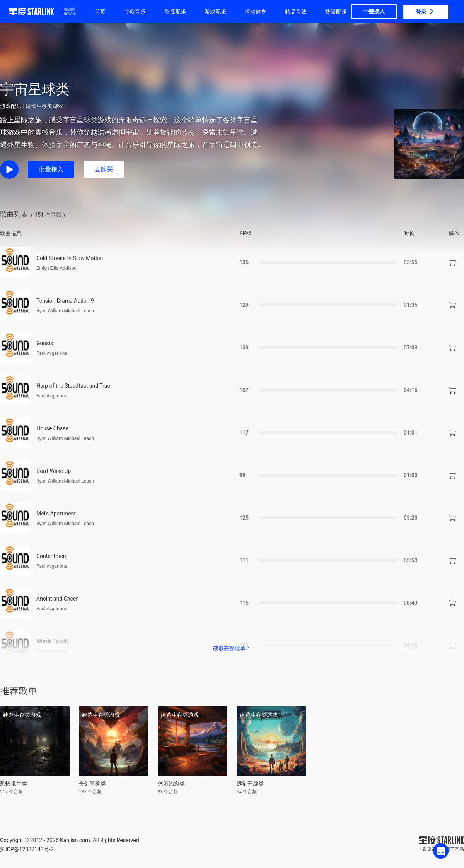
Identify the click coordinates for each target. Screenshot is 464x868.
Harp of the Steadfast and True (73, 386)
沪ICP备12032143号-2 (27, 849)
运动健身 (256, 12)
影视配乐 (175, 12)
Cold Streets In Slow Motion (70, 258)
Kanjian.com (75, 840)
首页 (100, 12)
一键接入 (374, 11)
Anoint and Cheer (57, 599)
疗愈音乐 (135, 12)
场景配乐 (336, 12)
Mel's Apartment (56, 514)
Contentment (52, 556)
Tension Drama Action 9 (65, 301)
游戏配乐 (215, 12)
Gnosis (45, 343)
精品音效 (296, 12)
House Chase (52, 428)
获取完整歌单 (232, 648)
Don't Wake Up (54, 471)
